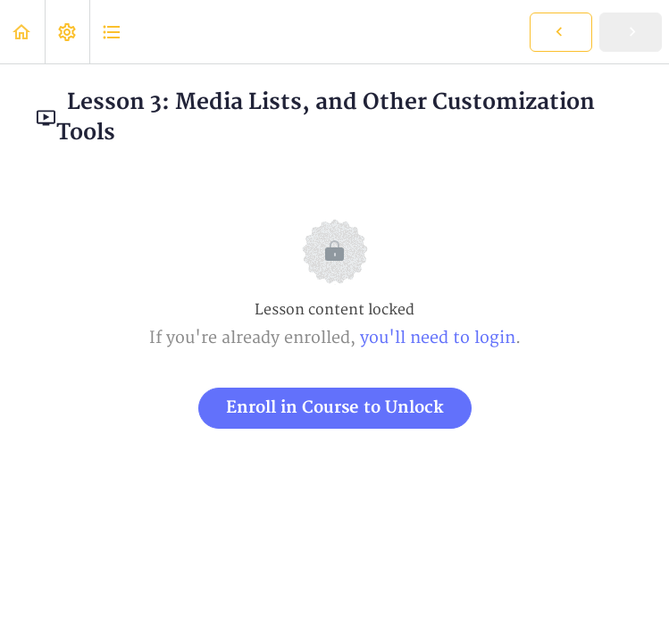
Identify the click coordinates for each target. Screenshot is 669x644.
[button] (22, 32)
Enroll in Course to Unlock (335, 408)
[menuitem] (67, 32)
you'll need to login (438, 338)
